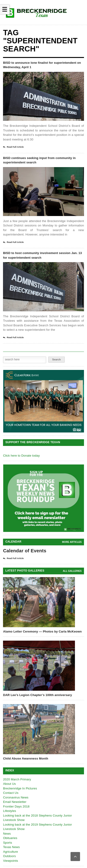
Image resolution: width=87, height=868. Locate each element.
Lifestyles (10, 811)
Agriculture (10, 852)
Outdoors (9, 856)
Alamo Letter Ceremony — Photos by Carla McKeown (42, 631)
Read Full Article (13, 147)
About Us (9, 784)
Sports (8, 843)
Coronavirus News (16, 797)
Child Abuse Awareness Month (26, 758)
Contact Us (11, 793)
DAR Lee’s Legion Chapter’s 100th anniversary (37, 695)
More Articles (72, 542)
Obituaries (10, 838)
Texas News (11, 847)
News (7, 834)
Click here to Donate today (21, 456)
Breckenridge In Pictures (20, 788)
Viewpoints (11, 861)
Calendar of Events (25, 551)
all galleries (72, 571)
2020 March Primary (17, 779)
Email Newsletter (15, 802)
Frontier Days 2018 (16, 806)
